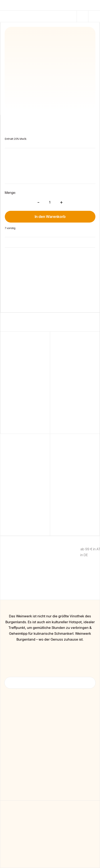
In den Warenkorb (50, 217)
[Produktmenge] (50, 202)
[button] (82, 17)
